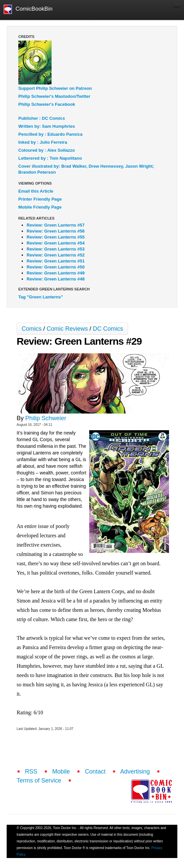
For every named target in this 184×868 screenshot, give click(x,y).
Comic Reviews (67, 329)
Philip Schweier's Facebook (47, 104)
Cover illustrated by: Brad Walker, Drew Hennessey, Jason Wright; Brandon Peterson (86, 169)
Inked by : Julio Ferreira (43, 142)
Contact (95, 772)
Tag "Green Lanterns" (41, 297)
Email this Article (36, 191)
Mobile (61, 772)
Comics (32, 329)
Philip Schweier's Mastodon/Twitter (54, 96)
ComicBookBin (28, 9)
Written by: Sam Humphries (47, 126)
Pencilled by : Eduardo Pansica (50, 134)
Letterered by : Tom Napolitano (50, 158)
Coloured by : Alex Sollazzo (47, 150)
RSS (31, 772)
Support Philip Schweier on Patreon (55, 88)
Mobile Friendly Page (40, 207)
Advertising (135, 772)
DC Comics (108, 329)
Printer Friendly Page (40, 199)
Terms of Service (39, 781)
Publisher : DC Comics (42, 118)
